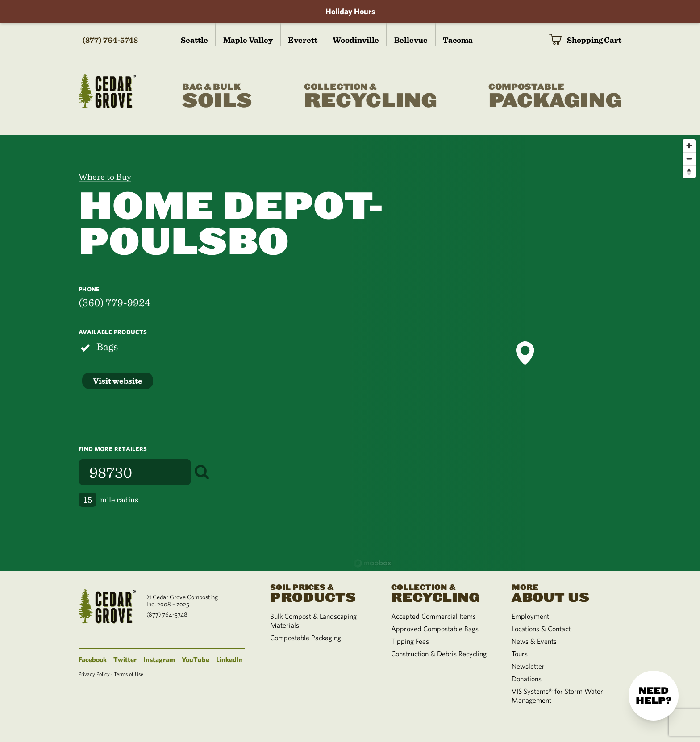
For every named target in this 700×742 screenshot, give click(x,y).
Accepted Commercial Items (433, 616)
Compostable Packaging (306, 638)
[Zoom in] (689, 146)
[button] (525, 353)
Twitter (125, 659)
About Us (561, 593)
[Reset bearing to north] (689, 172)
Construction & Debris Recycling (439, 654)
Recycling (371, 96)
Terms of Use (129, 674)
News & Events (534, 641)
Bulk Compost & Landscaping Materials (313, 621)
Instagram (159, 659)
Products (320, 593)
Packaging (555, 96)
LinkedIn (229, 659)
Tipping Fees (410, 641)
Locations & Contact (541, 629)
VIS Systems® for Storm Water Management (557, 696)
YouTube (196, 659)
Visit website (118, 381)
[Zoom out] (689, 159)
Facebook (93, 659)
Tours (520, 654)
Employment (530, 616)
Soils (217, 96)
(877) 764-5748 (110, 40)
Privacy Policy (94, 674)
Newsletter (528, 666)
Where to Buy (105, 177)
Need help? (654, 696)
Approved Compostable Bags (435, 629)
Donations (527, 679)
